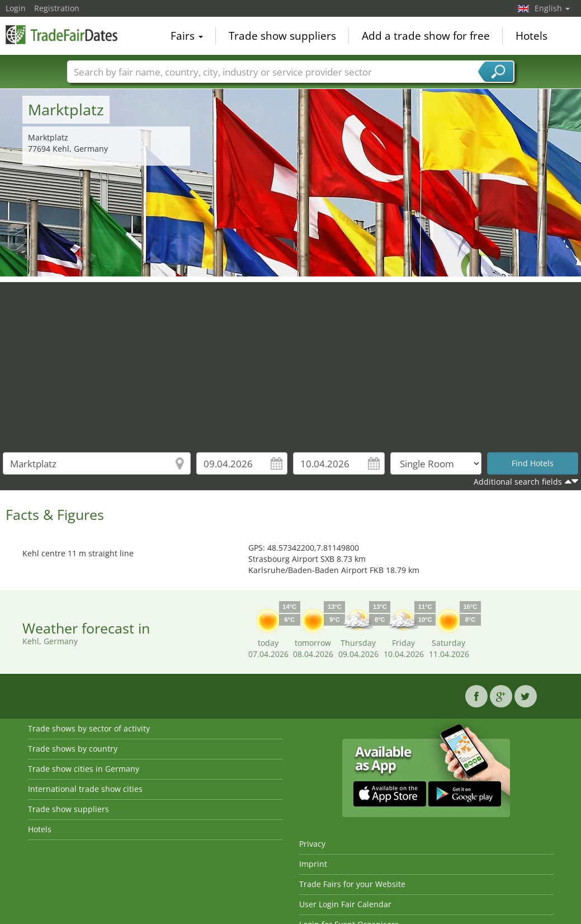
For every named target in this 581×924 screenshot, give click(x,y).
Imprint (313, 864)
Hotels (532, 36)
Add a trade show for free (426, 36)
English (552, 8)
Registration (57, 8)
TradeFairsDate (62, 35)
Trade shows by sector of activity (89, 728)
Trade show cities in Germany (84, 769)
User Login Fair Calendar (345, 904)
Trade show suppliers (282, 36)
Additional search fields (518, 482)
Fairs (187, 36)
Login (16, 8)
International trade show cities (85, 789)
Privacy (312, 844)
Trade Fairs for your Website (352, 884)
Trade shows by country (73, 749)
